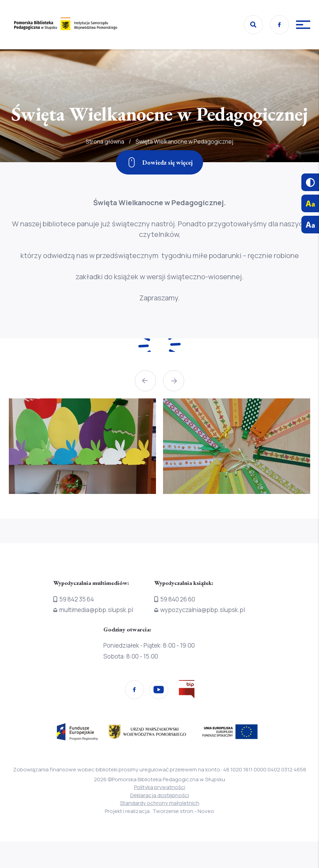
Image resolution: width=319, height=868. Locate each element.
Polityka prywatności (160, 787)
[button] (145, 381)
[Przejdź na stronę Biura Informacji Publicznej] (187, 691)
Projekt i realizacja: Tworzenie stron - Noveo (159, 811)
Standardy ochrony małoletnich (160, 803)
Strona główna (105, 160)
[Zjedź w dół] (160, 162)
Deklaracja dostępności (160, 795)
